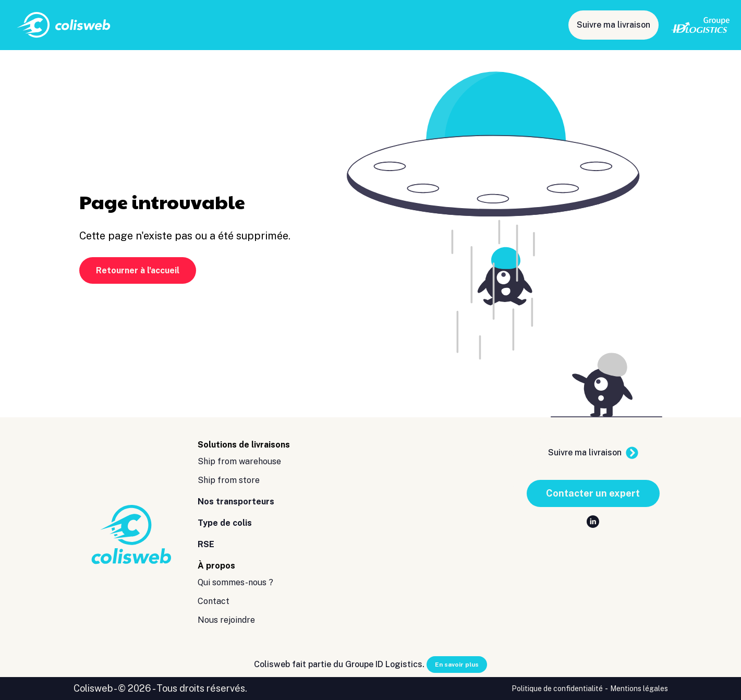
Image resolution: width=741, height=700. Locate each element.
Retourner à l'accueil (138, 270)
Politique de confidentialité (557, 689)
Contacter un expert (593, 493)
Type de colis (441, 25)
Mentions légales (639, 689)
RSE (488, 25)
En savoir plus (457, 665)
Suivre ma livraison (614, 25)
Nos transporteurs (367, 25)
